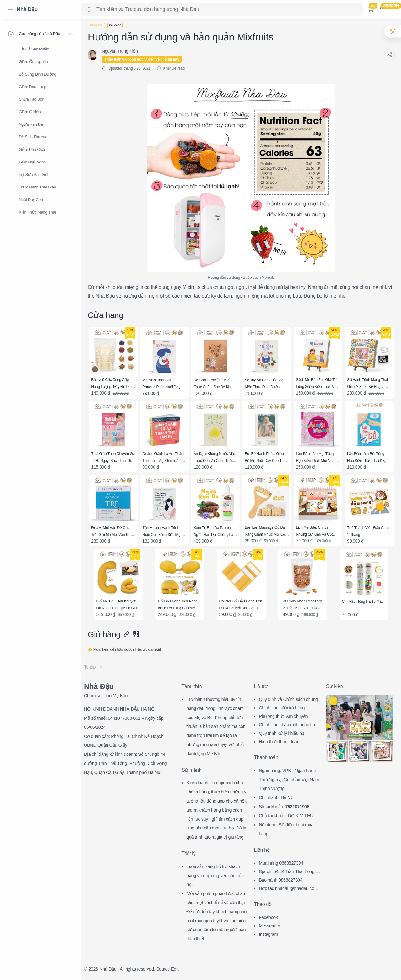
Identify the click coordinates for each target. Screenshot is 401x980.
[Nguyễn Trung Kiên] (120, 51)
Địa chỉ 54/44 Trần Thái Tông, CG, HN (289, 872)
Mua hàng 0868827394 (281, 863)
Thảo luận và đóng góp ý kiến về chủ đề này (142, 59)
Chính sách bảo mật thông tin (287, 725)
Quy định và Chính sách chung (288, 699)
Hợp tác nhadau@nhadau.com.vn (290, 889)
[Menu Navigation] (11, 9)
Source (163, 969)
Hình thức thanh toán (279, 742)
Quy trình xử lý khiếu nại (282, 733)
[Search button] (89, 9)
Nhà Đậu (27, 9)
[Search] (222, 9)
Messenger (269, 926)
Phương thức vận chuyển (283, 716)
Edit (175, 969)
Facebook (268, 917)
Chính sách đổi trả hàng (282, 708)
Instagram (268, 934)
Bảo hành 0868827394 (281, 880)
